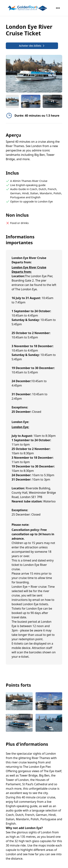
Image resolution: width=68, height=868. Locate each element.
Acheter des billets (32, 46)
